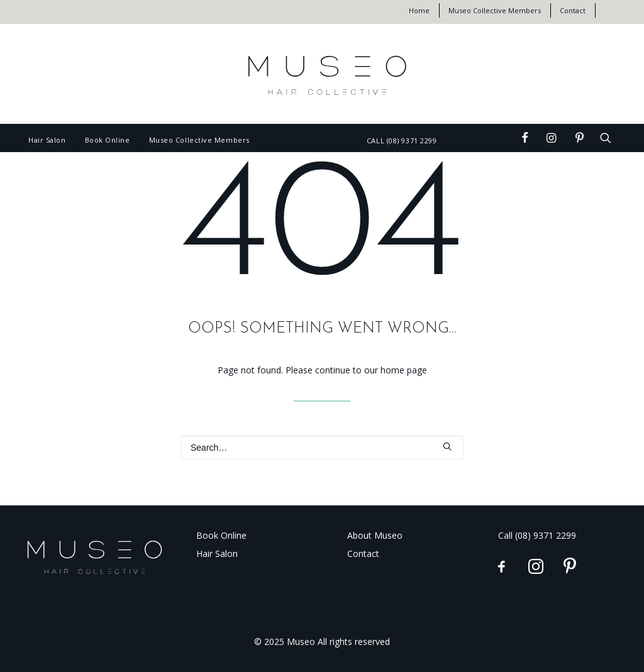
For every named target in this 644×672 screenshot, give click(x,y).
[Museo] (322, 74)
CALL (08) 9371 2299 (402, 140)
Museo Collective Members (495, 10)
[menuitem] (424, 10)
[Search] (322, 448)
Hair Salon (47, 140)
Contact (573, 10)
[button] (505, 133)
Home (419, 10)
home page (404, 370)
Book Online (108, 140)
